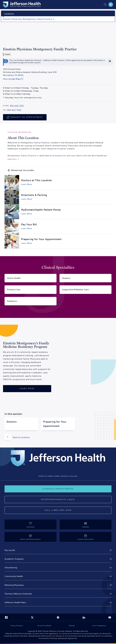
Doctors (12, 422)
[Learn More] (27, 389)
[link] (30, 79)
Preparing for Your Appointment (55, 424)
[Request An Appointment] (25, 117)
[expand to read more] (13, 159)
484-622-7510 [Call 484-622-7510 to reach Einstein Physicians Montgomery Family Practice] (17, 106)
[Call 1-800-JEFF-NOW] (58, 510)
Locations (9, 14)
